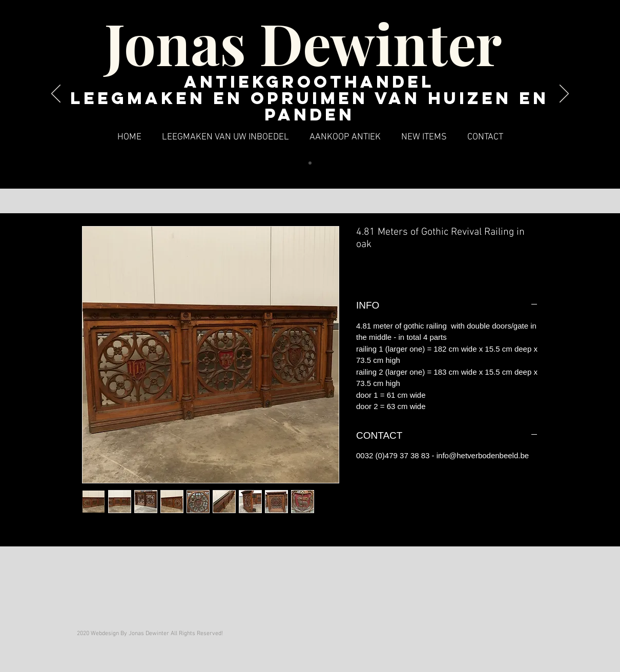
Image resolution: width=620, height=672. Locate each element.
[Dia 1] (310, 163)
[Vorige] (56, 94)
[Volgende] (564, 94)
